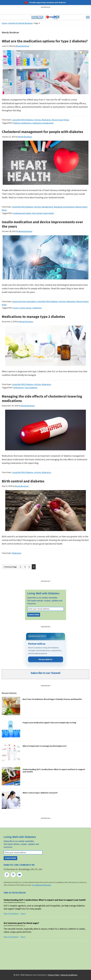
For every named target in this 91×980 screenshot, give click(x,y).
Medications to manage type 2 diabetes (33, 317)
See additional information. (42, 885)
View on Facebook (11, 914)
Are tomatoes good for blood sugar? (21, 923)
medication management (43, 123)
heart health (49, 213)
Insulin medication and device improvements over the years (42, 224)
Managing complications (64, 207)
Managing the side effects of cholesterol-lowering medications (42, 398)
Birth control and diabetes (23, 481)
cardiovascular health (22, 213)
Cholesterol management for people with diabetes (43, 132)
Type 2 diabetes (31, 388)
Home (4, 23)
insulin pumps (26, 308)
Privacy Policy (54, 975)
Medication (46, 120)
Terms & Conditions (69, 975)
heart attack (37, 213)
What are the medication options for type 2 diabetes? (45, 41)
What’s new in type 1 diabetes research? (40, 793)
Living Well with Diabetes (43, 593)
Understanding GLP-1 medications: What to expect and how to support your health (54, 770)
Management (47, 207)
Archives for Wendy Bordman (21, 23)
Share (23, 914)
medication (37, 308)
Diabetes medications (22, 123)
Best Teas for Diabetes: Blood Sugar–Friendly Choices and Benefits (52, 699)
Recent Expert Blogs (61, 120)
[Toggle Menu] (88, 17)
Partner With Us (45, 659)
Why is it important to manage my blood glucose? (45, 746)
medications (18, 388)
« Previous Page (10, 567)
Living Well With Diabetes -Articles (26, 120)
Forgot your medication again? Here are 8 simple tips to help (49, 723)
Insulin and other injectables (24, 301)
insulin (16, 308)
